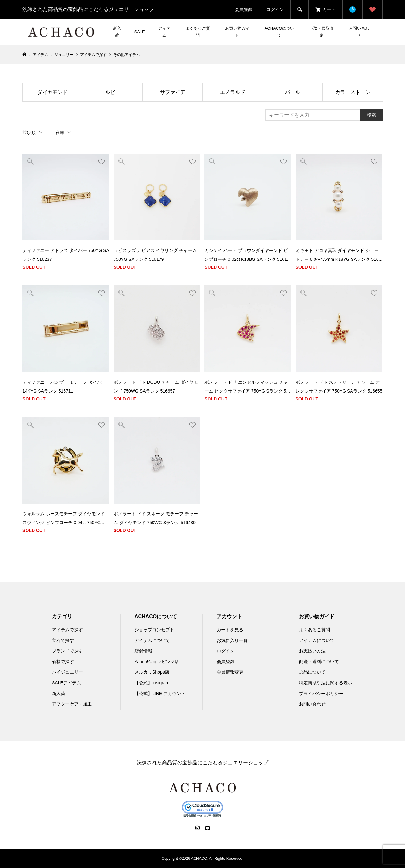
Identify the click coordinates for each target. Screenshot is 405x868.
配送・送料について (319, 662)
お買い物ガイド (237, 32)
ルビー (113, 92)
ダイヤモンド (53, 92)
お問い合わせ (359, 32)
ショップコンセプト (154, 630)
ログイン (275, 9)
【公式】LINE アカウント (160, 694)
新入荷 (117, 32)
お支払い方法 (312, 651)
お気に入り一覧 (232, 640)
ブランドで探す (67, 651)
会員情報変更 (230, 672)
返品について (312, 672)
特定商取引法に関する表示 (326, 683)
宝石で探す (63, 640)
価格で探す (63, 662)
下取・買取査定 (321, 32)
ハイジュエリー (67, 672)
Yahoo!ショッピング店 (157, 662)
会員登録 (244, 9)
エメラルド (233, 92)
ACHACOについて (280, 32)
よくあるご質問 (198, 32)
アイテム (164, 32)
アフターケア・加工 (72, 704)
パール (293, 92)
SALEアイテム (66, 683)
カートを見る (230, 630)
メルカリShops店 (152, 672)
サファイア (173, 92)
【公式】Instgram (152, 683)
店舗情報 (143, 651)
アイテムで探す (67, 630)
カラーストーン (353, 92)
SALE (139, 32)
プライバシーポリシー (321, 694)
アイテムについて (152, 640)
